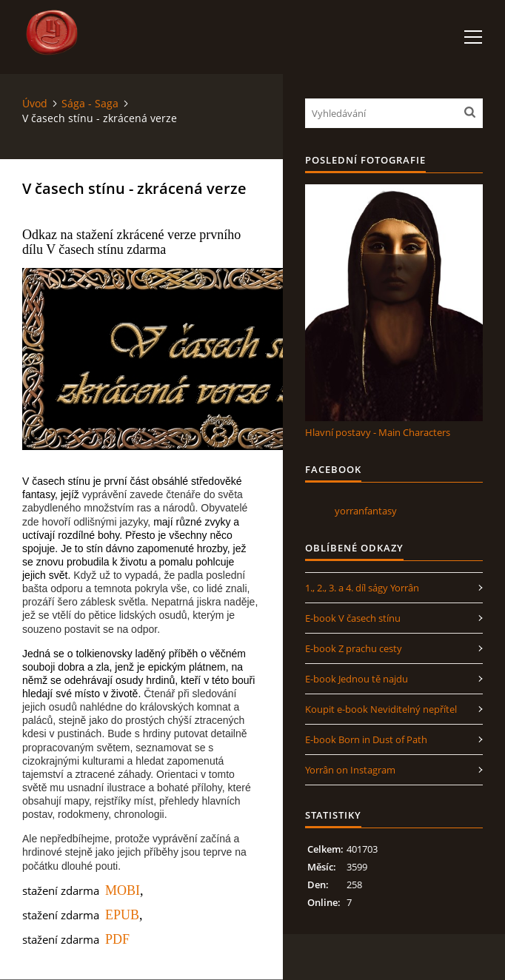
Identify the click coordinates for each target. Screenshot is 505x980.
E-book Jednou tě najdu (357, 679)
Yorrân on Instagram (350, 770)
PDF (117, 939)
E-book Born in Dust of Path (366, 739)
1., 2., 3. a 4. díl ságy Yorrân (362, 588)
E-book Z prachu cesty (354, 648)
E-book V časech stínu (353, 618)
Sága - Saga (90, 103)
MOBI (123, 890)
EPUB (122, 915)
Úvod (35, 103)
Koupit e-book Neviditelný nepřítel (381, 709)
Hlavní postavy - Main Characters (378, 432)
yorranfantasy (366, 511)
